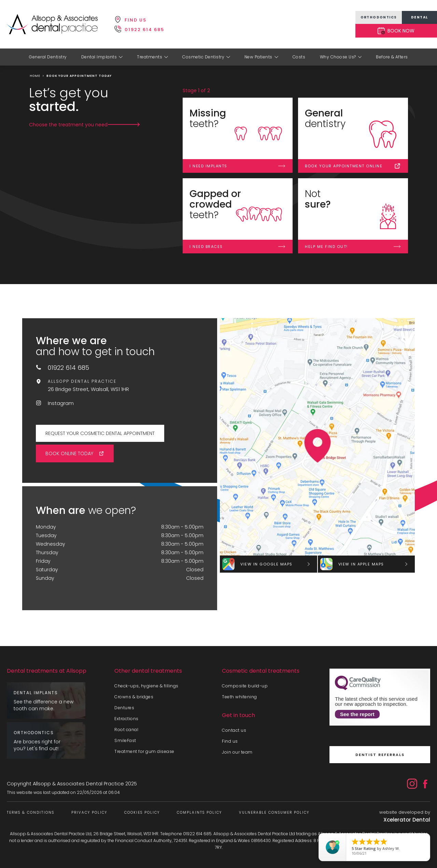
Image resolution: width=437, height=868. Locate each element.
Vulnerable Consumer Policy (274, 813)
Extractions (126, 719)
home (35, 76)
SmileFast (125, 740)
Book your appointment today (79, 76)
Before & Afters (392, 57)
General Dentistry (48, 57)
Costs (299, 57)
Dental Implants (99, 57)
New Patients (258, 57)
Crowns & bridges (134, 697)
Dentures (124, 708)
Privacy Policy (89, 813)
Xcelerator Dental (407, 820)
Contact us (234, 730)
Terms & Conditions (31, 813)
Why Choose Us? (338, 57)
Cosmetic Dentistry (203, 57)
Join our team (237, 752)
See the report (357, 714)
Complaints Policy (199, 813)
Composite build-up (245, 686)
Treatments (150, 57)
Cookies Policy (142, 813)
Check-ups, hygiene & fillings (146, 686)
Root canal (126, 730)
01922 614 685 (68, 368)
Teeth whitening (239, 697)
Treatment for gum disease (144, 751)
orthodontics (379, 17)
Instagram (61, 403)
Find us (230, 741)
